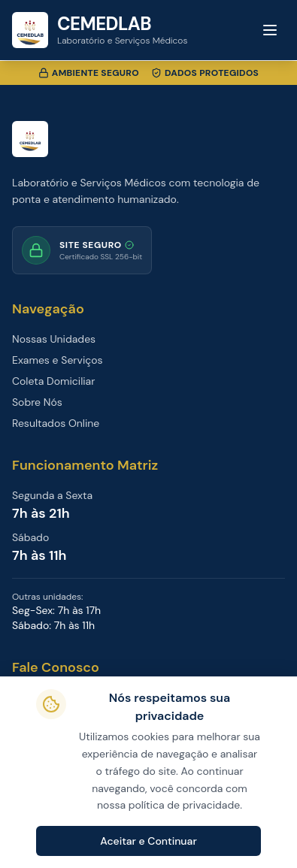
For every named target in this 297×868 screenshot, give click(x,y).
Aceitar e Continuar (148, 841)
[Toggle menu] (270, 30)
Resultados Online (56, 423)
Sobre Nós (37, 402)
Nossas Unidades (54, 339)
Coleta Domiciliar (53, 381)
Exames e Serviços (58, 360)
